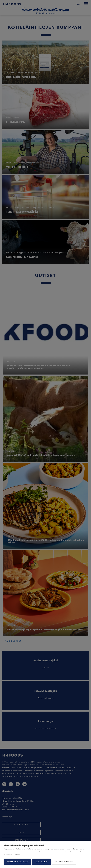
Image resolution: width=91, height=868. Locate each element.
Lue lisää (16, 855)
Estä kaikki (42, 862)
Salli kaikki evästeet (17, 862)
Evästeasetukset (64, 862)
